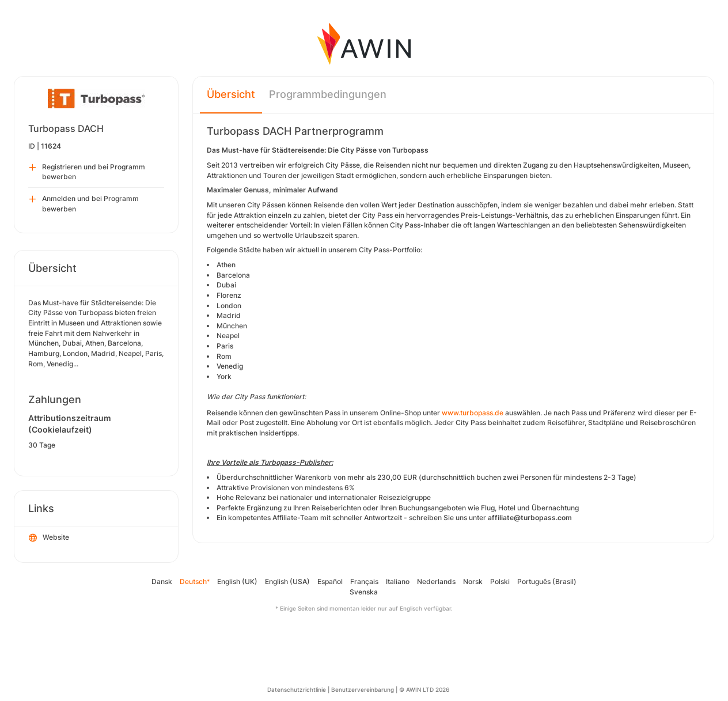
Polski (500, 581)
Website (49, 538)
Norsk (473, 581)
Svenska (364, 592)
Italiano (398, 581)
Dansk (162, 581)
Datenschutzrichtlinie (297, 689)
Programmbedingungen (328, 94)
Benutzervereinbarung (363, 689)
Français (364, 581)
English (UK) (237, 581)
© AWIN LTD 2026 (424, 689)
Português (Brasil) (547, 581)
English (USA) (287, 581)
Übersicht (231, 94)
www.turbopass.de (473, 413)
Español (330, 581)
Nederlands (436, 581)
